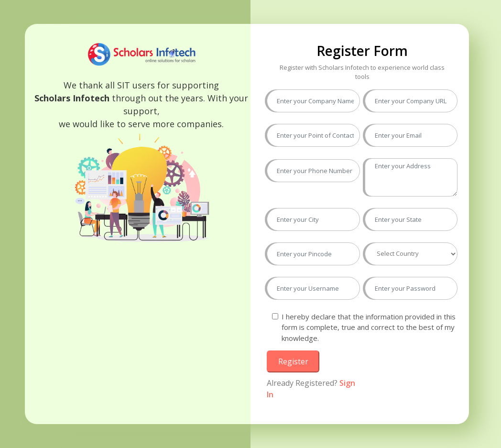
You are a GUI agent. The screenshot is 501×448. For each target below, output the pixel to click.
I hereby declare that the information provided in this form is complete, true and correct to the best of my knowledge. (369, 327)
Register (293, 361)
